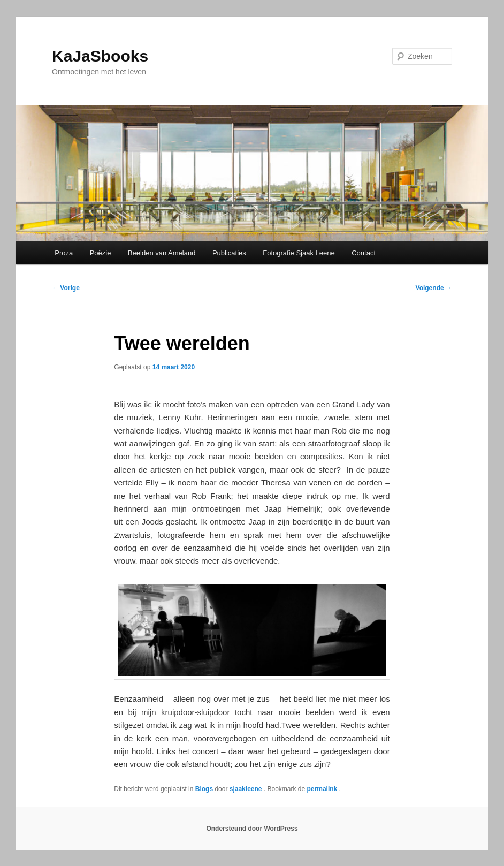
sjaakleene (247, 789)
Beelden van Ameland (162, 253)
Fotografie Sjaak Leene (299, 253)
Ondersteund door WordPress (252, 829)
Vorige (66, 288)
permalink (323, 789)
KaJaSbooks (100, 56)
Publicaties (229, 253)
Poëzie (101, 253)
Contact (364, 253)
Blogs (204, 789)
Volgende (434, 288)
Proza (64, 253)
